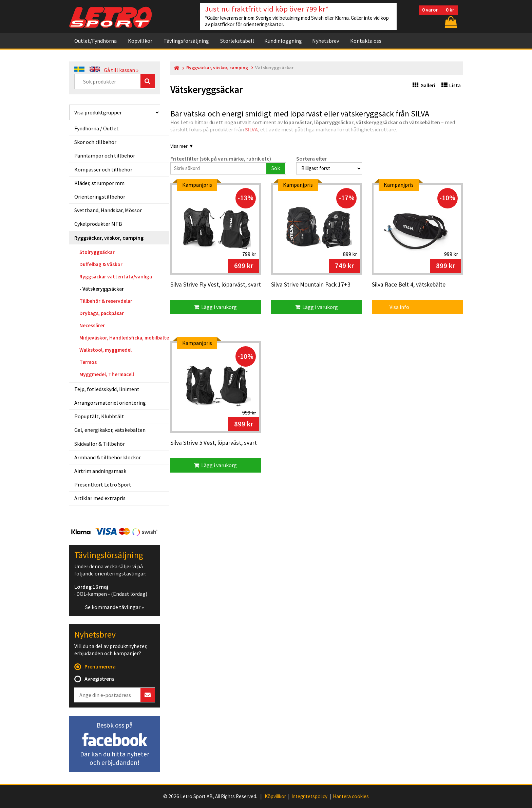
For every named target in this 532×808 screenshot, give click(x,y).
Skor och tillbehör (95, 142)
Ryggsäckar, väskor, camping (109, 238)
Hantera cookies (351, 796)
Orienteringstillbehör (100, 197)
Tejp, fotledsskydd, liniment (107, 389)
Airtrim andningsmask (100, 471)
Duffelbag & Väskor (101, 264)
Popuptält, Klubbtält (99, 416)
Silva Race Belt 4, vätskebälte (409, 285)
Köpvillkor (140, 41)
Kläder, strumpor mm (99, 183)
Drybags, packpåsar (102, 313)
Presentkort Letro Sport (103, 484)
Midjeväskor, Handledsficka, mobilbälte (124, 338)
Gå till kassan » (121, 70)
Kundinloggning (283, 41)
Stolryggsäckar (97, 252)
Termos (88, 362)
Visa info (395, 307)
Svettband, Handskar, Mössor (108, 210)
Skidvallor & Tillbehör (100, 444)
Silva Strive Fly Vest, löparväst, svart (216, 285)
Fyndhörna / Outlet (97, 128)
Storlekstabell (237, 41)
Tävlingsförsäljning (186, 41)
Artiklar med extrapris (100, 498)
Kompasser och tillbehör (103, 169)
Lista (451, 85)
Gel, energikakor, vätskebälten (110, 430)
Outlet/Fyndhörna (96, 41)
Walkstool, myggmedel (106, 350)
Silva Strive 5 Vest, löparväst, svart (214, 443)
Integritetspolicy (309, 796)
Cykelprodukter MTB (98, 224)
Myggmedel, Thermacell (107, 374)
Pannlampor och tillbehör (105, 155)
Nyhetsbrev (326, 41)
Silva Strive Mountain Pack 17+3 (311, 285)
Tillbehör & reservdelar (106, 301)
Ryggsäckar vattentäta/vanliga (116, 277)
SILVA (251, 129)
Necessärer (92, 325)
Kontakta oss (366, 41)
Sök (276, 168)
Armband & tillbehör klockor (108, 457)
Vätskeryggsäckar (103, 289)
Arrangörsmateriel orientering (110, 403)
